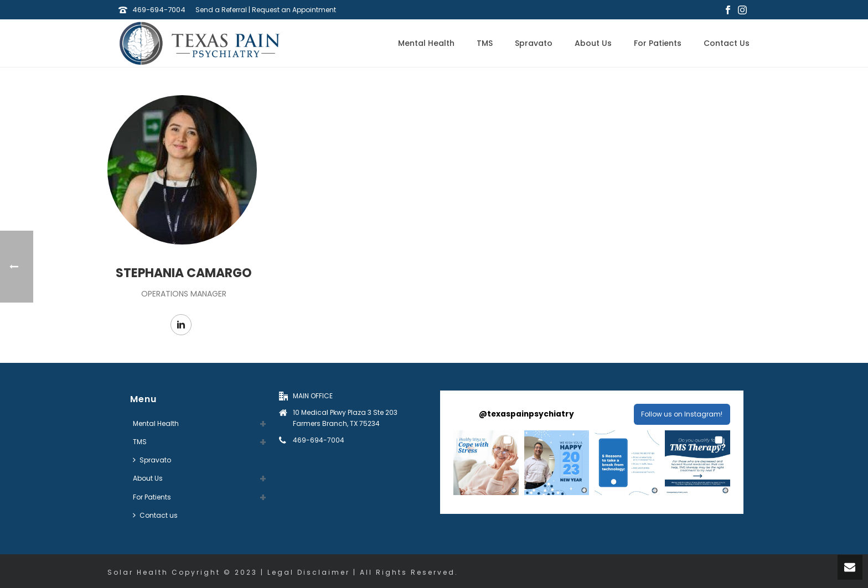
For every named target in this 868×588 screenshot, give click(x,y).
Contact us (727, 43)
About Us (593, 43)
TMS (485, 43)
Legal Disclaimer (309, 572)
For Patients (658, 43)
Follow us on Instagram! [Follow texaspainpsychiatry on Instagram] (682, 414)
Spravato (534, 43)
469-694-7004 (159, 10)
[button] (486, 463)
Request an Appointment (294, 10)
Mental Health (426, 43)
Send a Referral (221, 10)
